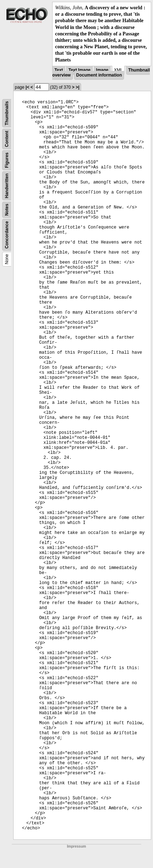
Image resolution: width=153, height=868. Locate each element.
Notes (7, 209)
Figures (7, 160)
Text (59, 70)
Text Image (79, 70)
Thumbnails (7, 113)
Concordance (7, 235)
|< (28, 87)
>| (78, 87)
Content (7, 139)
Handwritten (7, 186)
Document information (99, 75)
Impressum (76, 846)
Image (102, 70)
